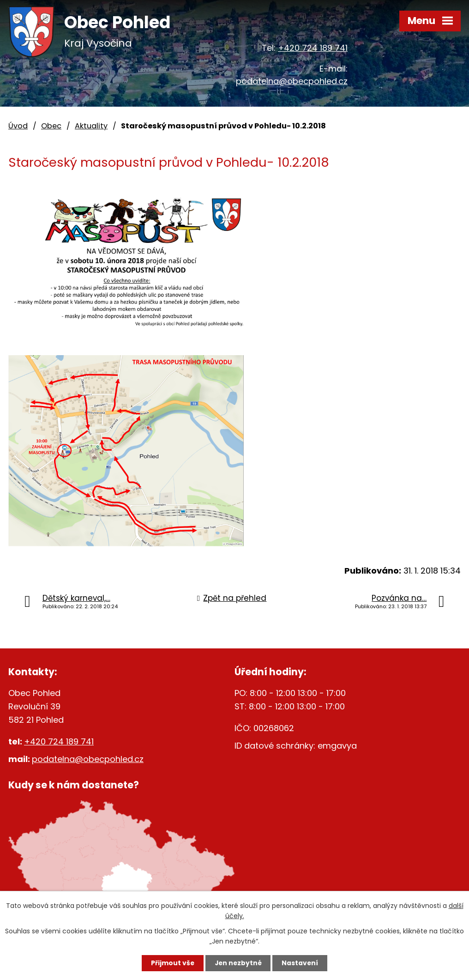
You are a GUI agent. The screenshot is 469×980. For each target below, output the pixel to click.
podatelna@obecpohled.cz (292, 81)
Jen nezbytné (238, 963)
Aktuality (91, 126)
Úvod (18, 126)
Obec (51, 126)
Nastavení (302, 963)
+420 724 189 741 (313, 48)
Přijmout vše (171, 963)
